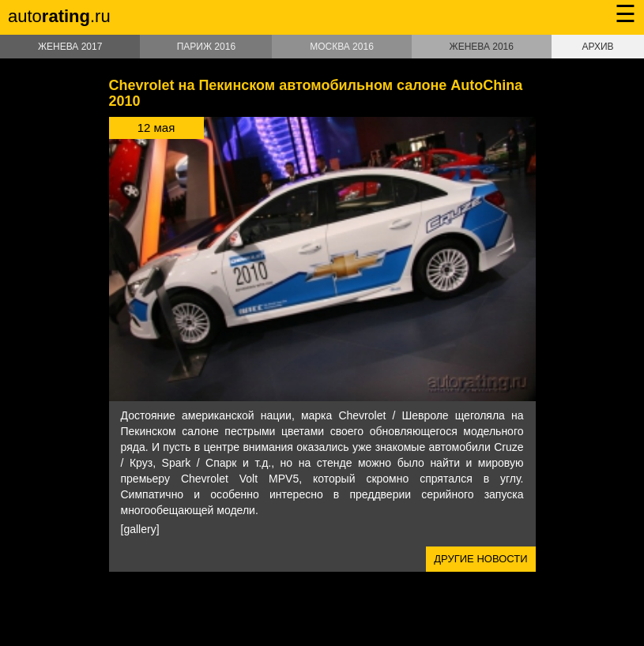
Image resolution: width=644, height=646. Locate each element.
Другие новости (480, 559)
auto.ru (59, 16)
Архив (597, 47)
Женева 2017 (70, 47)
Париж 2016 (206, 47)
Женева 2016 (482, 47)
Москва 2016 (342, 47)
